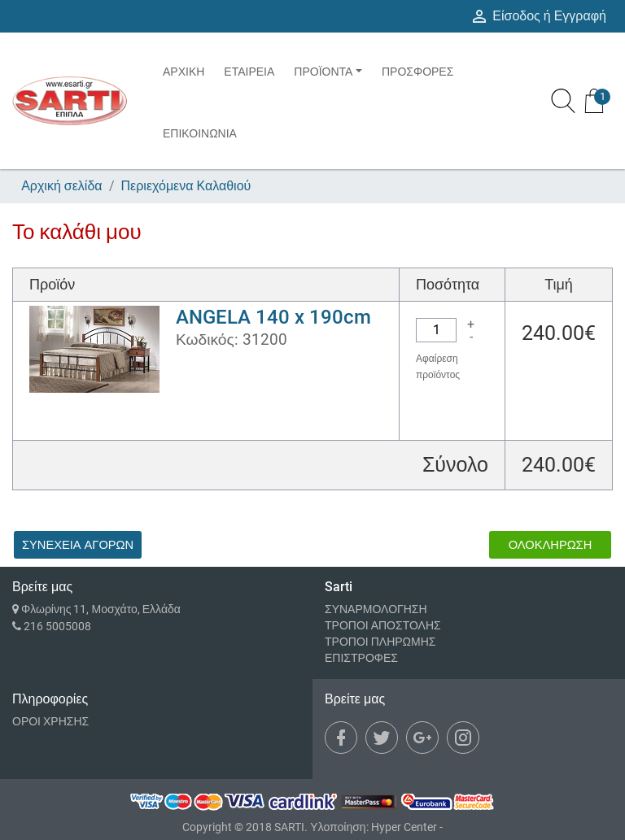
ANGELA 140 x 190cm (273, 317)
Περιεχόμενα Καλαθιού (186, 186)
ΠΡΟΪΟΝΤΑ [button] (323, 72)
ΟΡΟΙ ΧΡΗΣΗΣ (50, 721)
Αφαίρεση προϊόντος (438, 367)
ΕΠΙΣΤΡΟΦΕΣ (361, 658)
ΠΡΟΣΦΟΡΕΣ (417, 72)
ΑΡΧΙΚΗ (184, 72)
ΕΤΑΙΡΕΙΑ (249, 72)
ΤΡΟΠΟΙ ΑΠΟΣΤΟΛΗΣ (383, 625)
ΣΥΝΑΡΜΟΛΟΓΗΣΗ (376, 609)
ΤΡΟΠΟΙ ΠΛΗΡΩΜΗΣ (380, 642)
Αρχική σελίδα (61, 186)
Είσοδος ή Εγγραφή (538, 16)
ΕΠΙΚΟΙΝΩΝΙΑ (200, 133)
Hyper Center (404, 827)
